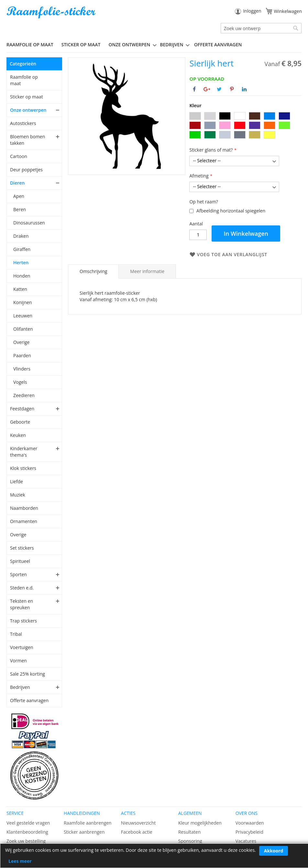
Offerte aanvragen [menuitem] (218, 45)
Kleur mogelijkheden (200, 823)
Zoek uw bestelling (26, 841)
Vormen (18, 661)
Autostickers (23, 123)
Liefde (16, 481)
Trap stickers (23, 621)
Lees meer (20, 861)
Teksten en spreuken (22, 604)
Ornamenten (24, 521)
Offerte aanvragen (29, 700)
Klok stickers (23, 468)
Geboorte (20, 422)
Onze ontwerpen (28, 110)
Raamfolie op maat (24, 80)
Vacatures (246, 841)
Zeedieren (24, 395)
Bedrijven (20, 687)
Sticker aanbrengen (84, 832)
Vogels (20, 382)
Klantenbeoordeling (27, 832)
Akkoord (274, 851)
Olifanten (23, 329)
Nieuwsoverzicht (138, 823)
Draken (21, 236)
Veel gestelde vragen (28, 823)
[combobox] (261, 28)
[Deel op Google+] (207, 89)
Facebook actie (137, 832)
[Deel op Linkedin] (244, 89)
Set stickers (22, 548)
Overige (21, 342)
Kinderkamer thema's (24, 452)
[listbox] (245, 126)
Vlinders (22, 369)
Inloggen (252, 11)
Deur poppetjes (26, 170)
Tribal (16, 634)
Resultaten (190, 832)
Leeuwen (23, 316)
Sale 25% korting (27, 674)
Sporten (18, 574)
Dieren (17, 183)
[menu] (154, 45)
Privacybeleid (249, 832)
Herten (21, 263)
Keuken (18, 435)
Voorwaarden (250, 823)
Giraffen (22, 249)
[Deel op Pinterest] (232, 89)
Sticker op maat (27, 97)
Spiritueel (20, 561)
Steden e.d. (22, 588)
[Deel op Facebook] (194, 89)
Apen (19, 196)
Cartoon (19, 156)
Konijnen (23, 302)
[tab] (93, 271)
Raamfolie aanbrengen (88, 823)
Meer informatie (147, 271)
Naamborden (24, 508)
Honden (22, 276)
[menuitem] (32, 45)
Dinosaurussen (29, 223)
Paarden (22, 355)
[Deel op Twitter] (219, 89)
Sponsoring (190, 841)
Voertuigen (22, 647)
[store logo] (52, 12)
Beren (20, 209)
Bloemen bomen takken (27, 140)
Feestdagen (22, 409)
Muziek (18, 495)
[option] (195, 116)
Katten (20, 289)
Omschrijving (93, 271)
